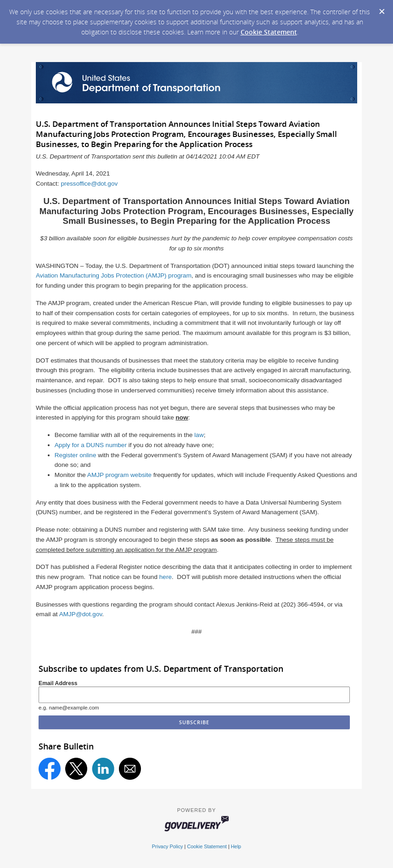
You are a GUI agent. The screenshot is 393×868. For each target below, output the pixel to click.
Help (236, 846)
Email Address (58, 683)
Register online (76, 455)
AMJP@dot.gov (81, 614)
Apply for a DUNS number (91, 445)
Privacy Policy (168, 846)
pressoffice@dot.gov (89, 184)
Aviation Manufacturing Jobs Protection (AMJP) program (114, 275)
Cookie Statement (269, 32)
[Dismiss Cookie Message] (382, 9)
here (166, 577)
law (199, 435)
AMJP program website (119, 475)
